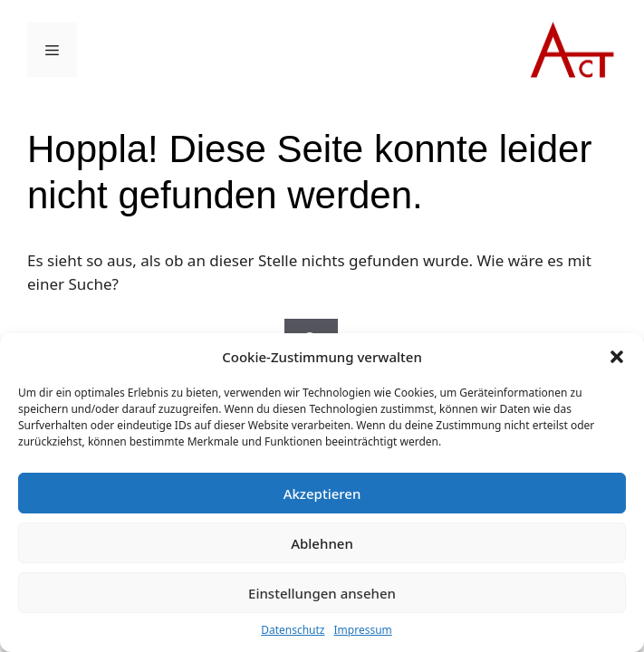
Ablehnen (322, 543)
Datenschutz (293, 630)
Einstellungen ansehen (322, 593)
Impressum (363, 630)
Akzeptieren (322, 494)
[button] (617, 357)
